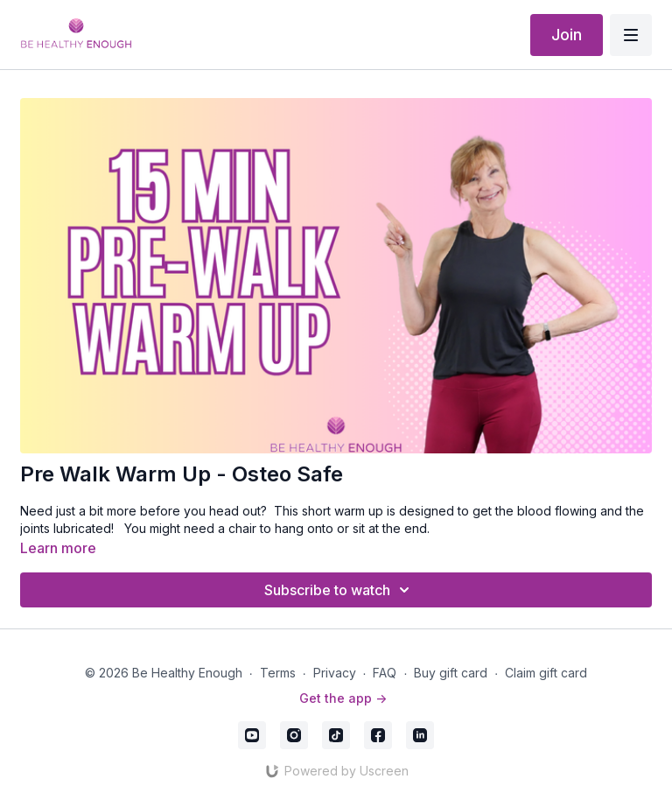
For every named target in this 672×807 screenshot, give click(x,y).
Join (567, 35)
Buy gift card (451, 673)
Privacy (335, 673)
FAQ (385, 673)
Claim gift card (546, 673)
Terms (278, 673)
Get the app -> (343, 698)
